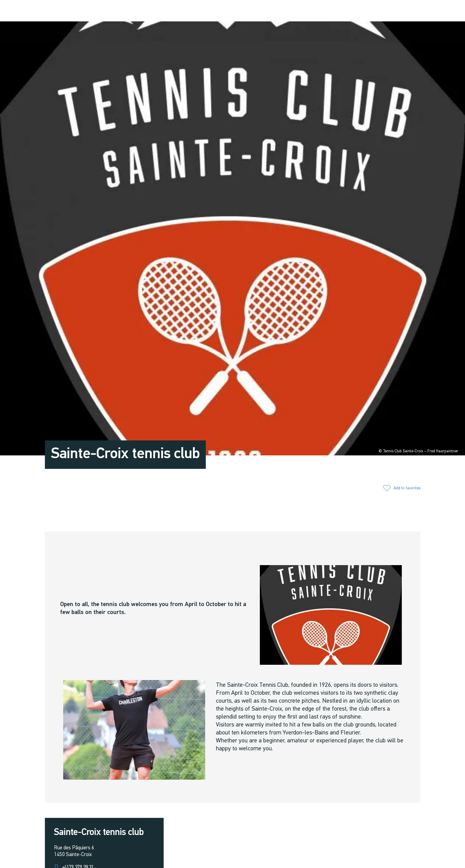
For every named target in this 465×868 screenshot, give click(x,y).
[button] (371, 11)
